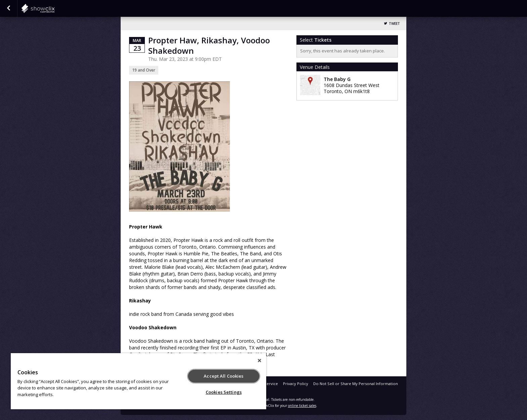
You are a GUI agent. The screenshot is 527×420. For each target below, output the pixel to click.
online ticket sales (302, 406)
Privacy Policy (296, 384)
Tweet (394, 24)
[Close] (259, 361)
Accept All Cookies (224, 376)
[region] (138, 381)
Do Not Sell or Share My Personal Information (356, 384)
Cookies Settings (224, 392)
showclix (54, 8)
